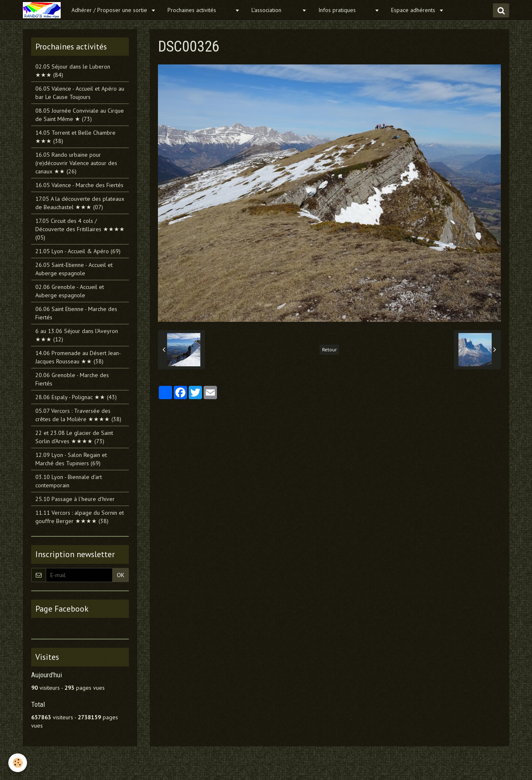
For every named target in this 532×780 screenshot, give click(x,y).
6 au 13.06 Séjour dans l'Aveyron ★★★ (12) (77, 335)
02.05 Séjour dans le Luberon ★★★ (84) (73, 71)
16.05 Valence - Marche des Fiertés (79, 185)
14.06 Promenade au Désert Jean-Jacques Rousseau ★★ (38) (78, 357)
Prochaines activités (200, 10)
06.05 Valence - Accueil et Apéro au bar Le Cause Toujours (80, 93)
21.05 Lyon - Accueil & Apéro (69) (78, 251)
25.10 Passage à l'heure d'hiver (75, 499)
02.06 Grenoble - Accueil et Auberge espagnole (70, 291)
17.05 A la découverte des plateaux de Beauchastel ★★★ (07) (80, 203)
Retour (329, 349)
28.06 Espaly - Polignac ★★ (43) (76, 397)
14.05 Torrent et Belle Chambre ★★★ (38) (75, 137)
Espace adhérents (414, 10)
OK (121, 575)
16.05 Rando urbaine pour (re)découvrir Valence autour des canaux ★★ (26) (76, 163)
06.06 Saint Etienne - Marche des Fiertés (76, 313)
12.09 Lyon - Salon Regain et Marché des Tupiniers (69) (71, 459)
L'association (276, 10)
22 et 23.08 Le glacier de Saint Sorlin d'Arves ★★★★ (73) (74, 437)
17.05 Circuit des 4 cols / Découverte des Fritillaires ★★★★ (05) (80, 229)
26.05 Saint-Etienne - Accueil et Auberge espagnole (74, 269)
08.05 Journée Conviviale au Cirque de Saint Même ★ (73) (80, 115)
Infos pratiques (345, 10)
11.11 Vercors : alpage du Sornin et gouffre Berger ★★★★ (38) (80, 517)
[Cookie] (18, 763)
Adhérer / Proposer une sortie (110, 10)
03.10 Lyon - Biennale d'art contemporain (69, 481)
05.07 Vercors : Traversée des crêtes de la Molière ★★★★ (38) (78, 415)
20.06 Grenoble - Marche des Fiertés (72, 379)
